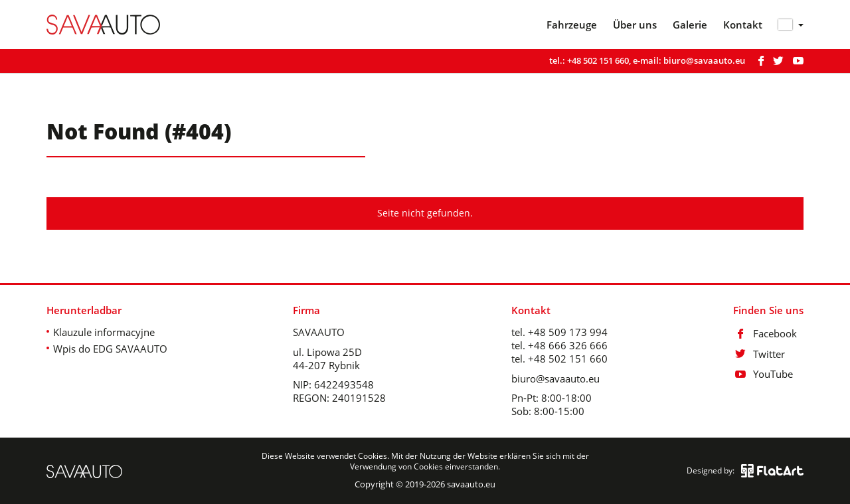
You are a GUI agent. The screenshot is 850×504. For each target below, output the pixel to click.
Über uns (635, 25)
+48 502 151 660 (598, 60)
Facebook (765, 333)
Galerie (690, 25)
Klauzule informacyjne (104, 332)
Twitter (759, 354)
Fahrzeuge (572, 25)
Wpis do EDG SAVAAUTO (110, 349)
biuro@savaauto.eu (704, 60)
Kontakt (743, 25)
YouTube (763, 374)
